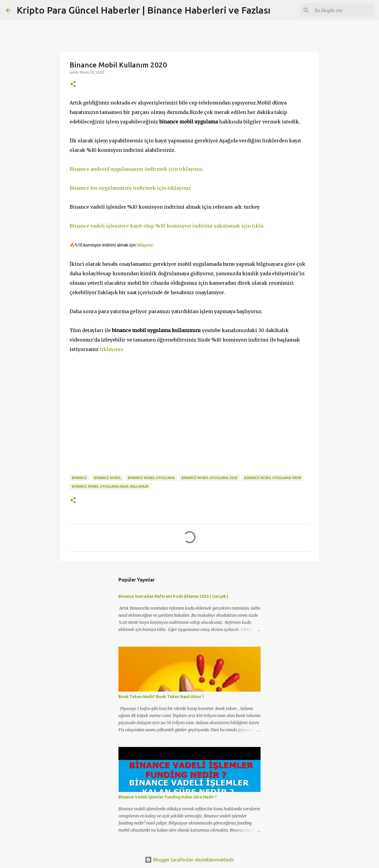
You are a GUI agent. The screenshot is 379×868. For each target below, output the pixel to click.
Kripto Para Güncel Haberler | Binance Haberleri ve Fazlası (143, 10)
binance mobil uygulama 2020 (209, 478)
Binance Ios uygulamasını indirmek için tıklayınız (130, 188)
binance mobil (107, 478)
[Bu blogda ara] (343, 10)
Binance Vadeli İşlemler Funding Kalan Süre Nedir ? (168, 797)
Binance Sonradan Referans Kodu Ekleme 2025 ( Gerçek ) (173, 596)
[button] (73, 84)
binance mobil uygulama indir (273, 478)
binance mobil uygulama (151, 478)
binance (80, 478)
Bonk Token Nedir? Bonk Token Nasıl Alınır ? (161, 697)
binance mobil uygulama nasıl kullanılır (110, 486)
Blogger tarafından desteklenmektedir (189, 860)
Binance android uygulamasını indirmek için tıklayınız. (137, 169)
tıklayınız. (145, 245)
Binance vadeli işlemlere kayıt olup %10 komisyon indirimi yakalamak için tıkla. (167, 226)
